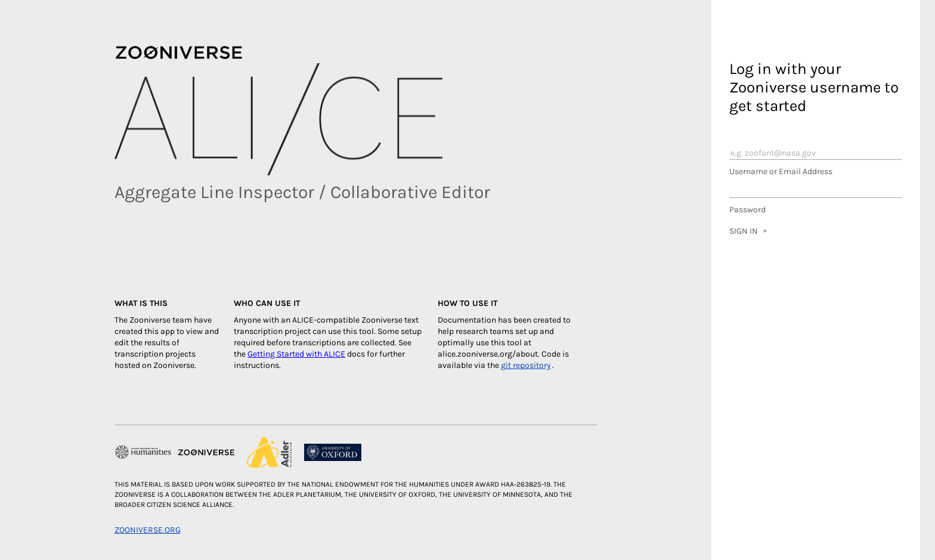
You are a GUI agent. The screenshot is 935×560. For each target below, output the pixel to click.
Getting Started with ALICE (296, 354)
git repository (526, 365)
